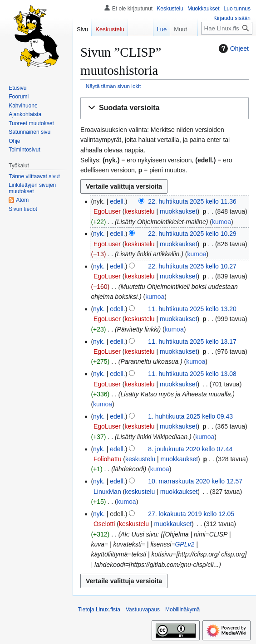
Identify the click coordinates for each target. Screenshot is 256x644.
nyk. (99, 234)
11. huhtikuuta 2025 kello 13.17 (192, 342)
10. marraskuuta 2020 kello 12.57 (195, 481)
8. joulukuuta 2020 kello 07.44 (190, 449)
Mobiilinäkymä (182, 610)
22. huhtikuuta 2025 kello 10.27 (192, 266)
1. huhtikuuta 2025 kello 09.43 (190, 416)
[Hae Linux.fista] (227, 28)
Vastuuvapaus (143, 610)
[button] (165, 108)
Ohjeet (233, 49)
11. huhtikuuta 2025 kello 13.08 (192, 374)
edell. (117, 201)
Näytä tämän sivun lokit (113, 86)
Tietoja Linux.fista (99, 610)
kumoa (222, 222)
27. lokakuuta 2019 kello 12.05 (191, 514)
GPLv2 (185, 544)
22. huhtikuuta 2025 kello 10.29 (192, 234)
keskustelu (139, 211)
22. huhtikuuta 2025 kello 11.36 (192, 201)
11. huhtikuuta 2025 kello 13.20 (192, 309)
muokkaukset (178, 211)
